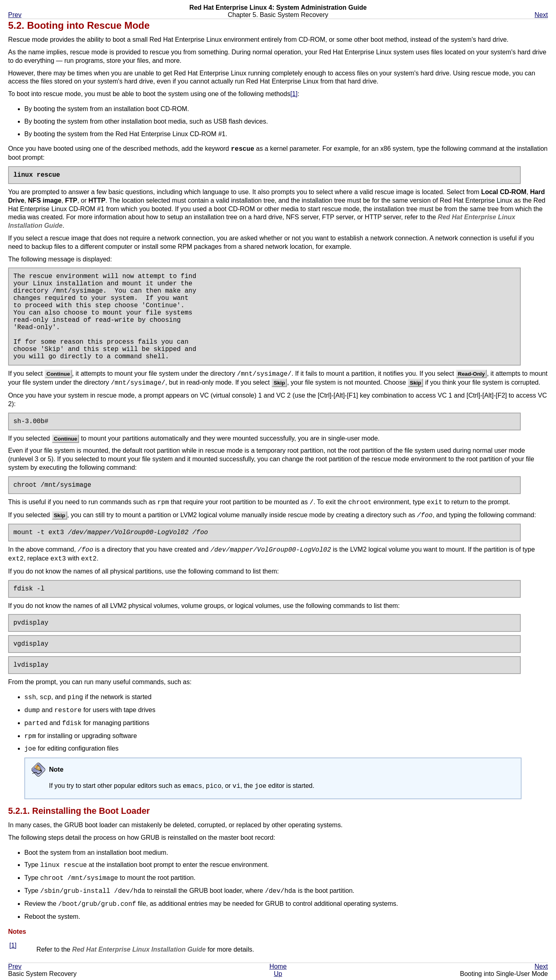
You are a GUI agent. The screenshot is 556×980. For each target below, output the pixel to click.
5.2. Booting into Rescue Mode (79, 25)
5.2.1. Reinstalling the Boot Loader (79, 813)
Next (541, 15)
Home (278, 969)
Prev (15, 15)
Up (278, 976)
